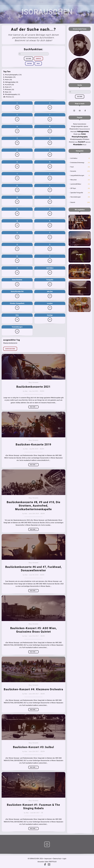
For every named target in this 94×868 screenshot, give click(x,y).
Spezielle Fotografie (77, 193)
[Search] (87, 2)
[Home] (42, 2)
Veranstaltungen (76, 197)
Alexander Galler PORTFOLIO (47, 862)
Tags (38, 63)
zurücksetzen (10, 349)
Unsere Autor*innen (80, 29)
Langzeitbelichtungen (77, 175)
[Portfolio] (78, 2)
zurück (38, 59)
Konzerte (73, 171)
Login (64, 859)
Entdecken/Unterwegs (77, 163)
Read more (34, 407)
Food (72, 167)
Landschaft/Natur (76, 184)
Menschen (74, 180)
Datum (29, 63)
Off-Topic (73, 188)
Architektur (74, 158)
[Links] (69, 2)
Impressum (48, 859)
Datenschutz (57, 859)
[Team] (61, 2)
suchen (28, 59)
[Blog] (52, 2)
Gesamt (73, 202)
